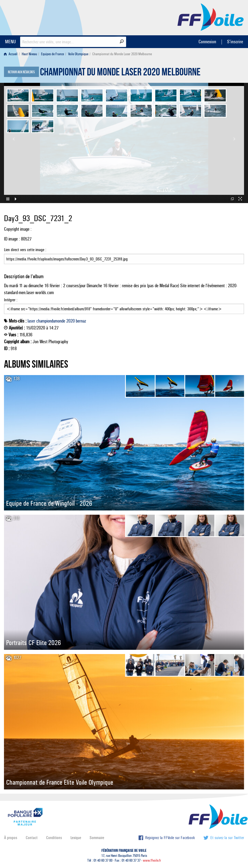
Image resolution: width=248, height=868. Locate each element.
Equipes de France (52, 54)
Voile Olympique (78, 54)
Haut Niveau (29, 54)
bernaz (81, 321)
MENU (10, 42)
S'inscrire (235, 42)
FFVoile (211, 17)
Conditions (54, 838)
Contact (32, 838)
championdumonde (51, 321)
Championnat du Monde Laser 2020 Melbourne (120, 73)
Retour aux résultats (21, 72)
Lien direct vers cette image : (124, 256)
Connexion (207, 42)
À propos (11, 838)
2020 (70, 321)
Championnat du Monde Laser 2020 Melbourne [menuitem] (122, 54)
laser (31, 321)
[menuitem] (12, 54)
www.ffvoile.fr (152, 860)
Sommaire (97, 838)
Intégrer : (124, 306)
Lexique (76, 838)
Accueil (11, 54)
